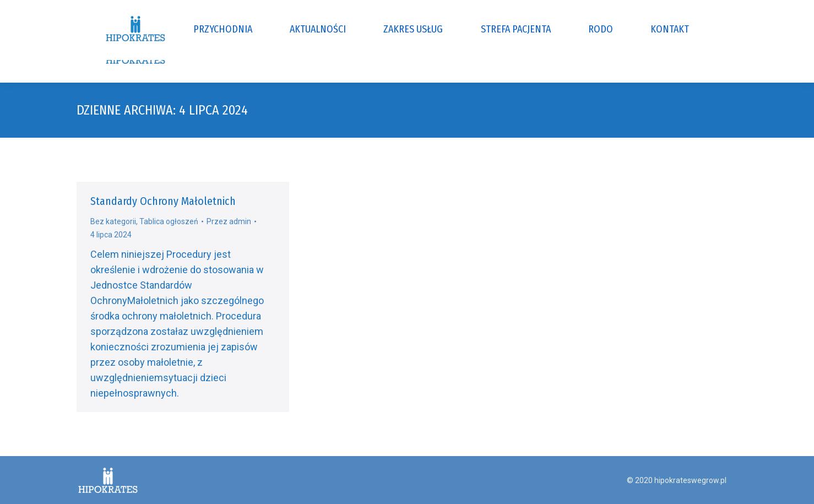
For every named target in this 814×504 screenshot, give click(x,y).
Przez (229, 221)
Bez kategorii (113, 221)
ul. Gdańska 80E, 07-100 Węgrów (259, 10)
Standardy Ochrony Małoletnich (163, 201)
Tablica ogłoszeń (169, 221)
